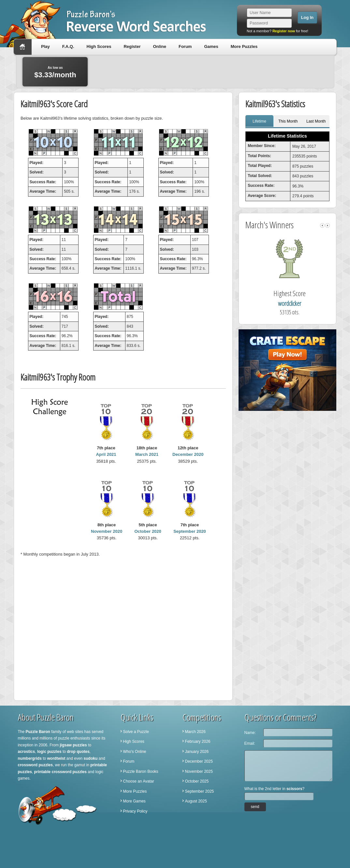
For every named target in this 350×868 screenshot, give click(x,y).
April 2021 (106, 454)
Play (45, 46)
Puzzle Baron (38, 732)
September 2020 (190, 531)
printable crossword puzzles (60, 772)
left (322, 225)
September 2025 (200, 791)
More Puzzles (244, 46)
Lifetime (259, 121)
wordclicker (290, 303)
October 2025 (197, 781)
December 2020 (188, 454)
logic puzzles (49, 752)
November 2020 (107, 531)
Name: (250, 733)
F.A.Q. (68, 46)
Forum (185, 46)
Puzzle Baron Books (141, 771)
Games (211, 46)
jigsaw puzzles (73, 745)
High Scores (99, 46)
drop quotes (78, 752)
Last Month (316, 121)
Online (159, 46)
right (328, 225)
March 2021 (147, 454)
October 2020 (148, 531)
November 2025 (199, 771)
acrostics (27, 752)
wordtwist (56, 758)
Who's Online (135, 752)
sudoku (91, 758)
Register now (284, 31)
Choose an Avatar (139, 781)
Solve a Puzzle (136, 732)
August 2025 (196, 801)
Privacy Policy (135, 811)
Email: (250, 743)
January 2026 (197, 752)
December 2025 (199, 761)
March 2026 (195, 732)
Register (132, 46)
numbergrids (30, 758)
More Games (134, 801)
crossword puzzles (35, 765)
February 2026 (198, 741)
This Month (288, 121)
